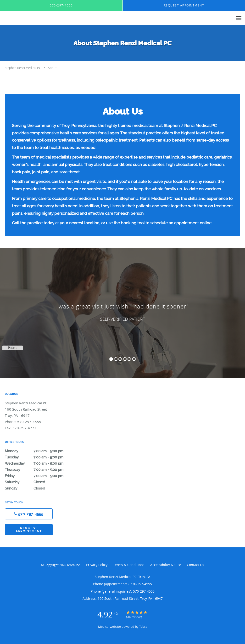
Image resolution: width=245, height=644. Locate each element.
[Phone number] (29, 514)
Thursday (39, 470)
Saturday (39, 482)
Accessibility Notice (166, 565)
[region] (122, 308)
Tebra (143, 627)
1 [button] (111, 359)
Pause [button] (13, 348)
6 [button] (134, 359)
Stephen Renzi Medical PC (23, 68)
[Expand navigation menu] (239, 18)
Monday (39, 451)
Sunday (39, 488)
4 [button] (125, 359)
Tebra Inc (73, 565)
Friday (39, 476)
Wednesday (39, 463)
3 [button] (120, 359)
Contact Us (195, 565)
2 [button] (116, 359)
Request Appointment (29, 530)
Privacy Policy (97, 565)
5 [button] (129, 359)
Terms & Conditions (129, 565)
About (52, 68)
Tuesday (39, 457)
